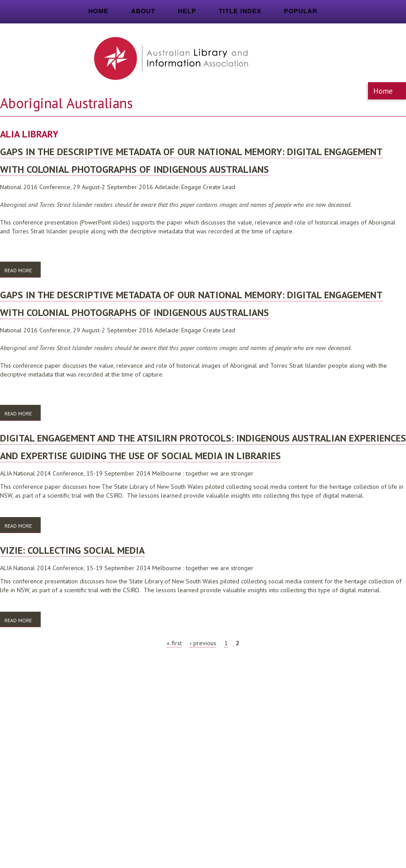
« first (174, 643)
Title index (240, 11)
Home (98, 11)
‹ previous (203, 643)
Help (187, 11)
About (143, 11)
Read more (23, 272)
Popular (301, 11)
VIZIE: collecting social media (72, 550)
